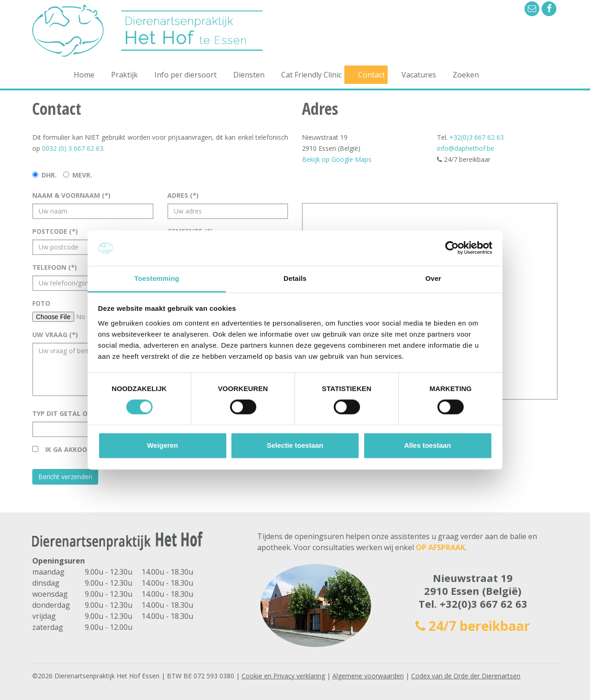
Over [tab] (434, 278)
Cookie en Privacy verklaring (283, 676)
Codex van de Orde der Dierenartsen (466, 676)
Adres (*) (183, 195)
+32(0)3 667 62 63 (477, 137)
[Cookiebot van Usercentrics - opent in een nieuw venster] (452, 248)
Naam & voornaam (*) (71, 195)
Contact (372, 75)
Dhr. (49, 175)
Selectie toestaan (295, 445)
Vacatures (419, 75)
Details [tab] (295, 278)
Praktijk (124, 75)
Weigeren (162, 445)
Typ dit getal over (67, 413)
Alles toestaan (428, 445)
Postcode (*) (55, 231)
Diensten (249, 75)
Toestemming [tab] (157, 278)
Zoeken (466, 75)
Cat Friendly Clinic (311, 75)
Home (84, 75)
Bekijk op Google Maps (337, 159)
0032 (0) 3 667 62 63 (73, 148)
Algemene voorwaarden (368, 676)
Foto (41, 303)
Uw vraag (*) (55, 335)
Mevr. (82, 175)
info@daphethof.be (466, 148)
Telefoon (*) (55, 267)
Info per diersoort (186, 75)
